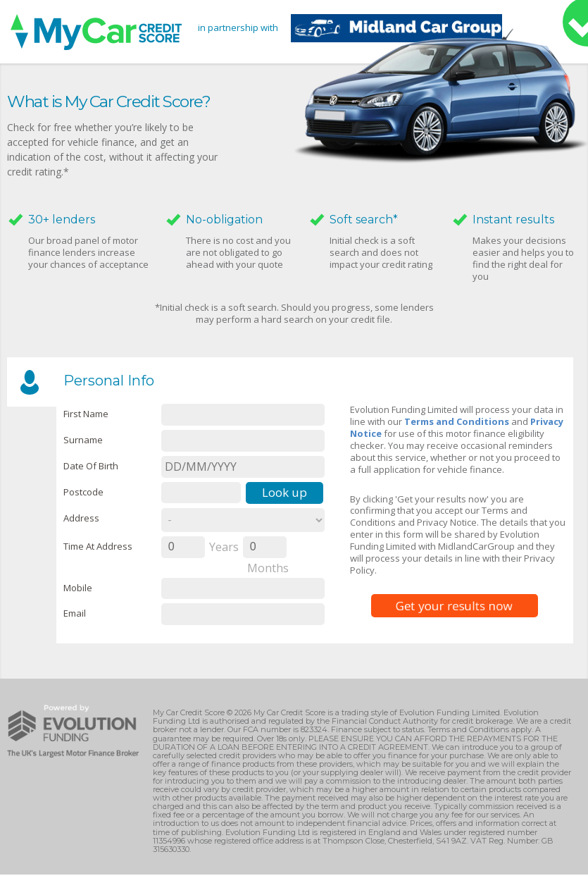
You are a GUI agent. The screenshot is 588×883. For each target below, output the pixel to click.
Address (81, 518)
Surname (83, 440)
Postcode (83, 492)
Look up (284, 492)
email (75, 613)
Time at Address (98, 546)
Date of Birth (91, 466)
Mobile (78, 588)
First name (86, 414)
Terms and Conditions (457, 421)
